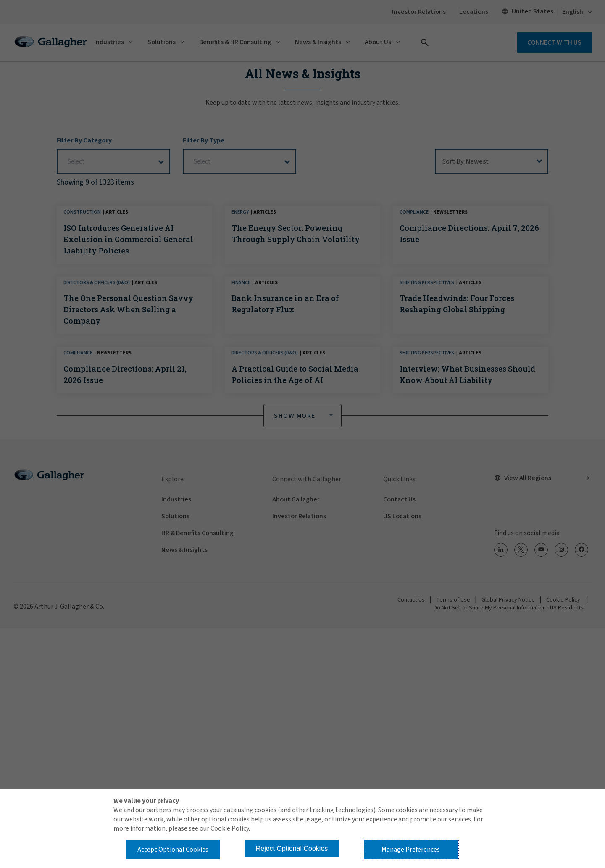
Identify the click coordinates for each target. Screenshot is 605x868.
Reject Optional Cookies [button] (292, 848)
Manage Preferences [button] (411, 850)
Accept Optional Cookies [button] (173, 850)
